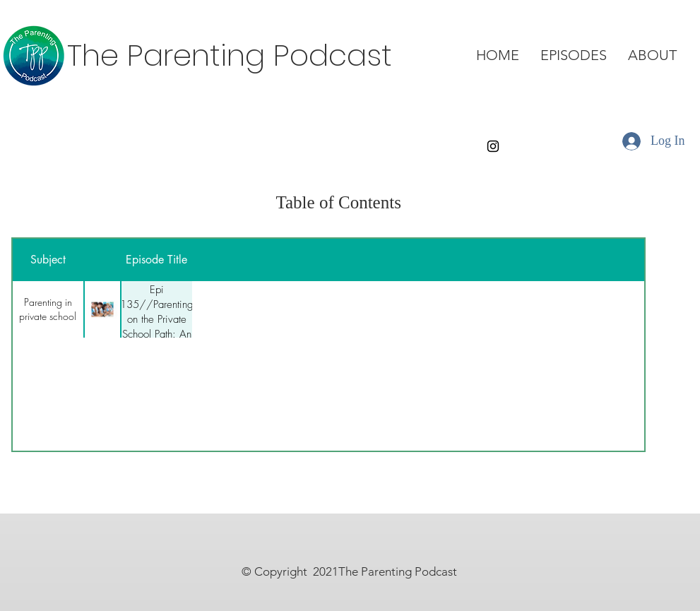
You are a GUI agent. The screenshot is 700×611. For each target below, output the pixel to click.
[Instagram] (493, 146)
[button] (574, 55)
